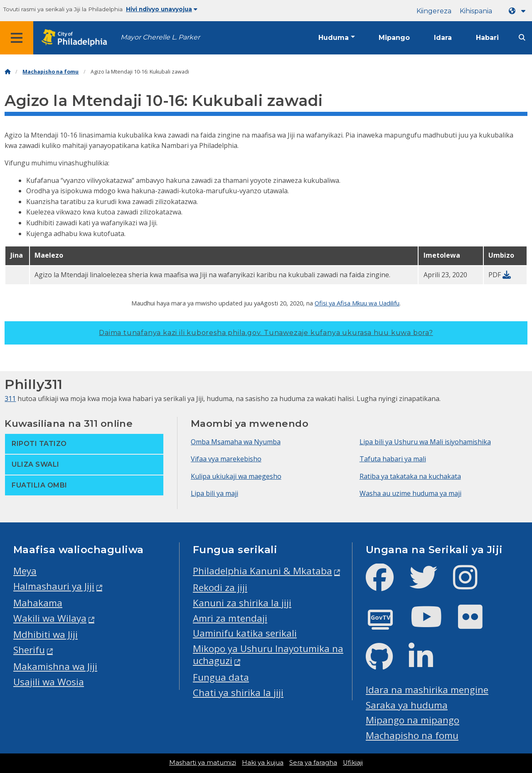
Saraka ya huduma (407, 705)
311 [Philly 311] (10, 399)
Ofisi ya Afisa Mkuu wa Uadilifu (357, 303)
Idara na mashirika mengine (427, 690)
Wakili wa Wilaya (50, 618)
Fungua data (221, 677)
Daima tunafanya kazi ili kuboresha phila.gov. (266, 333)
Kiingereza (434, 11)
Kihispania (476, 11)
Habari (487, 38)
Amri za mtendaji (230, 618)
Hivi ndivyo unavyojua (162, 9)
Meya (25, 571)
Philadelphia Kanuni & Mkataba (262, 571)
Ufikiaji (353, 763)
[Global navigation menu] (17, 38)
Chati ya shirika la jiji (238, 693)
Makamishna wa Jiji (55, 666)
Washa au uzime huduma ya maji (410, 493)
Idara (443, 38)
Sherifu (29, 650)
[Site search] (522, 38)
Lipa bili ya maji (214, 493)
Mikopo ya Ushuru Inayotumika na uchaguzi (268, 655)
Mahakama (38, 603)
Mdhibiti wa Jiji (46, 634)
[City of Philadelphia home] (77, 38)
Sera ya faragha (313, 763)
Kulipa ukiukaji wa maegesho (236, 476)
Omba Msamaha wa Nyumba (236, 442)
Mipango (394, 38)
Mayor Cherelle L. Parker (160, 37)
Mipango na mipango (413, 720)
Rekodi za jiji (220, 587)
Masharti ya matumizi (203, 763)
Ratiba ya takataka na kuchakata (410, 476)
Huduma (334, 38)
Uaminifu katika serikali (245, 633)
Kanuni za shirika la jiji (242, 603)
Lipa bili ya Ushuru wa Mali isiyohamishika (425, 442)
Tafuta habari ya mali (393, 459)
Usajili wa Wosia (49, 682)
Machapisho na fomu (50, 72)
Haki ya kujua (263, 763)
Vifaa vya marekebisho (226, 459)
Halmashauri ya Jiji (54, 586)
